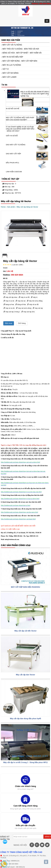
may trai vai (20, 301)
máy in (34, 297)
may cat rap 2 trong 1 (12, 312)
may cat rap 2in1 (28, 312)
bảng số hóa (21, 304)
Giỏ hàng (22, 323)
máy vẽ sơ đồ (33, 304)
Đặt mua (9, 323)
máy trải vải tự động (35, 301)
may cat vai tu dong (24, 308)
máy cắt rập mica (10, 297)
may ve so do (9, 308)
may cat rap (38, 308)
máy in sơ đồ (24, 297)
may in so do (9, 301)
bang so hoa (9, 304)
